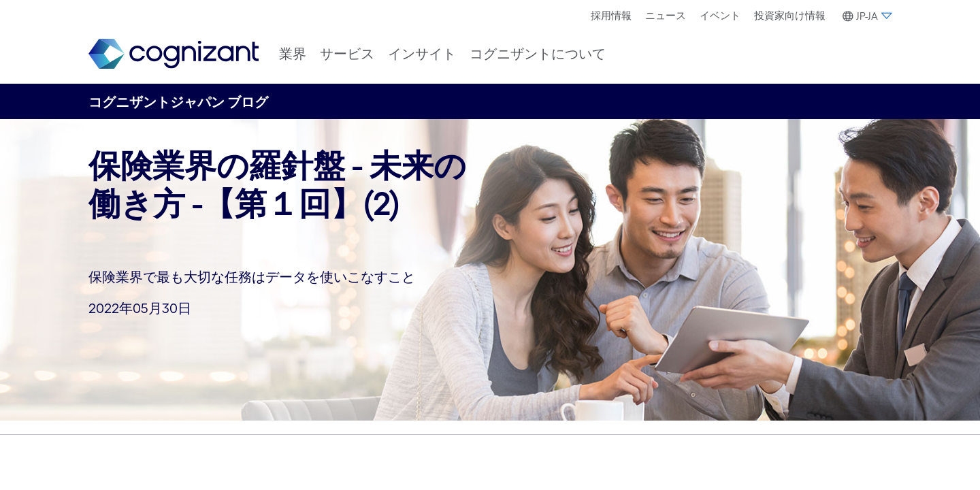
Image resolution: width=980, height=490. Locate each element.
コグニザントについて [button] (538, 54)
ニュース (666, 15)
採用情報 (611, 15)
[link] (174, 54)
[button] (865, 16)
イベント (720, 15)
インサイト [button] (422, 54)
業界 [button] (293, 54)
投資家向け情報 (790, 15)
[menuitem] (611, 16)
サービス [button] (347, 54)
